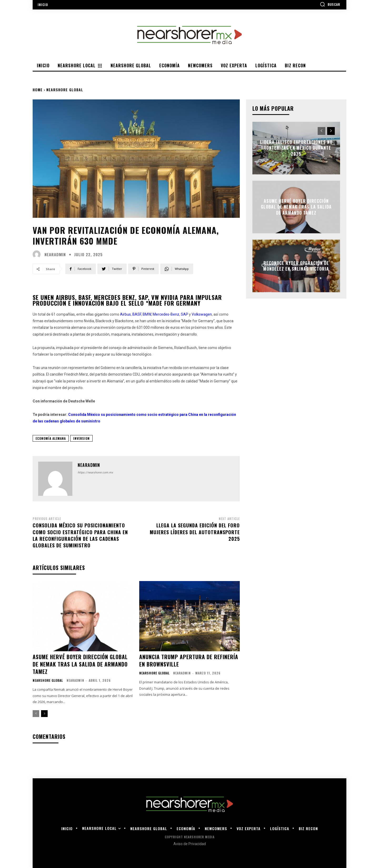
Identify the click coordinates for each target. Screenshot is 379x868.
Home (38, 90)
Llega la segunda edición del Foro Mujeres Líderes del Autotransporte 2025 (195, 532)
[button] (330, 4)
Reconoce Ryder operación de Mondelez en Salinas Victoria (296, 266)
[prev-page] (36, 714)
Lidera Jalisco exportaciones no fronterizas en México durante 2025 (296, 148)
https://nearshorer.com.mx (95, 473)
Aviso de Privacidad (190, 844)
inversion (81, 438)
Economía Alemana (51, 438)
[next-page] (44, 714)
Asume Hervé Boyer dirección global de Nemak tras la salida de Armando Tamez (80, 664)
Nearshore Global (65, 90)
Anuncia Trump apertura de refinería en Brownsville (189, 660)
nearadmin (55, 254)
